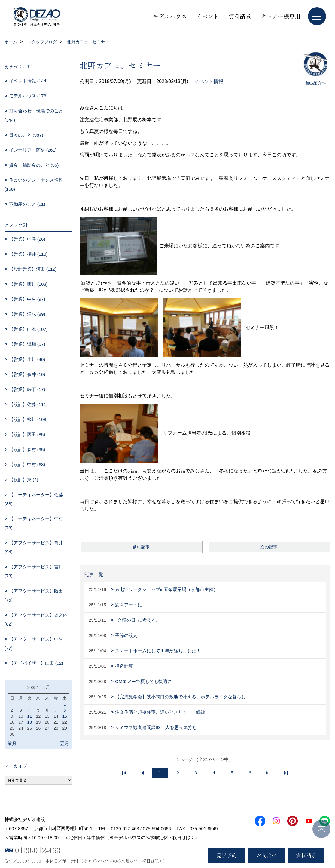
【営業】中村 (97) (27, 299)
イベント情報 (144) (28, 81)
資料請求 (240, 16)
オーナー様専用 (280, 16)
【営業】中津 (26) (27, 239)
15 (65, 716)
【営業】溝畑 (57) (27, 344)
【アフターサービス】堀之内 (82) (36, 619)
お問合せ (266, 855)
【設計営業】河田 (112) (33, 269)
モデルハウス (170, 16)
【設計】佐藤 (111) (28, 404)
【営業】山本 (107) (28, 329)
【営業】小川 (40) (27, 359)
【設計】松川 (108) (28, 419)
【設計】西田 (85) (27, 434)
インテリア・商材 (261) (33, 150)
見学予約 (227, 855)
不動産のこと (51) (27, 204)
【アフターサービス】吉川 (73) (34, 571)
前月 (12, 743)
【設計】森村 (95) (27, 449)
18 (29, 722)
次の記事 (269, 547)
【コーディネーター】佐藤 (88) (34, 499)
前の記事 (141, 547)
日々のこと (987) (26, 135)
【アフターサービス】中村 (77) (34, 643)
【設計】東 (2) (24, 480)
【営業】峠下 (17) (27, 389)
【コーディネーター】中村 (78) (34, 523)
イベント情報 (209, 81)
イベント (208, 16)
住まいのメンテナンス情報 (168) (34, 185)
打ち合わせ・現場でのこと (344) (34, 115)
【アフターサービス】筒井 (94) (34, 547)
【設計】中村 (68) (27, 465)
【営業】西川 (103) (28, 284)
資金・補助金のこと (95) (34, 165)
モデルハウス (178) (28, 96)
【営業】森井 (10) (27, 374)
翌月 (65, 743)
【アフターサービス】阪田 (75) (34, 595)
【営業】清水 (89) (27, 314)
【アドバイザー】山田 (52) (36, 663)
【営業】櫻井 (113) (28, 254)
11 (29, 716)
